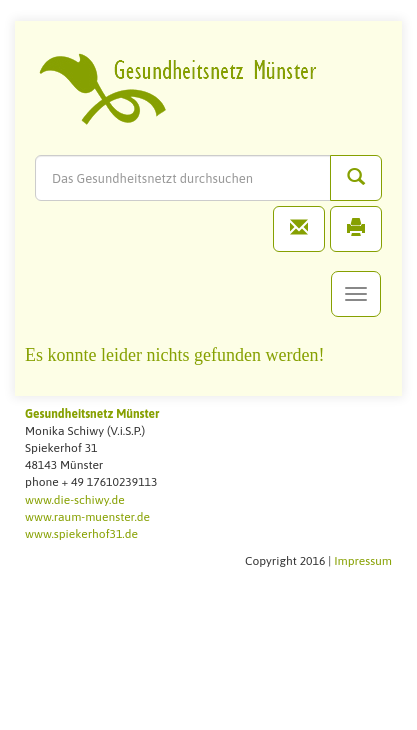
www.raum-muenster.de (87, 517)
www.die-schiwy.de (75, 500)
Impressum (363, 561)
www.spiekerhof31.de (81, 534)
